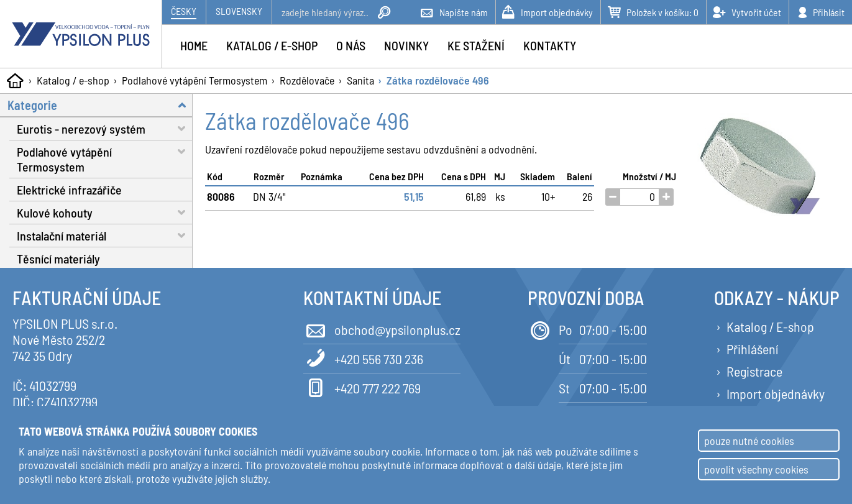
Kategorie (100, 105)
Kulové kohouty (105, 212)
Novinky (406, 45)
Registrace (754, 371)
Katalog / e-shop (73, 80)
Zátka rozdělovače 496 (438, 80)
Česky (184, 11)
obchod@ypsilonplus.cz (382, 328)
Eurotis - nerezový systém (105, 128)
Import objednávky (776, 393)
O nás (351, 45)
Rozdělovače (307, 80)
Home (194, 45)
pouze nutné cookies (749, 441)
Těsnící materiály (58, 259)
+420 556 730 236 (363, 358)
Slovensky (239, 11)
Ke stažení (476, 45)
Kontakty (550, 45)
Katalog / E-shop (770, 326)
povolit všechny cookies (756, 469)
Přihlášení (752, 349)
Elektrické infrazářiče (69, 190)
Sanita (360, 80)
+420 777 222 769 (362, 387)
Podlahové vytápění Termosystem (195, 80)
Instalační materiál (105, 235)
